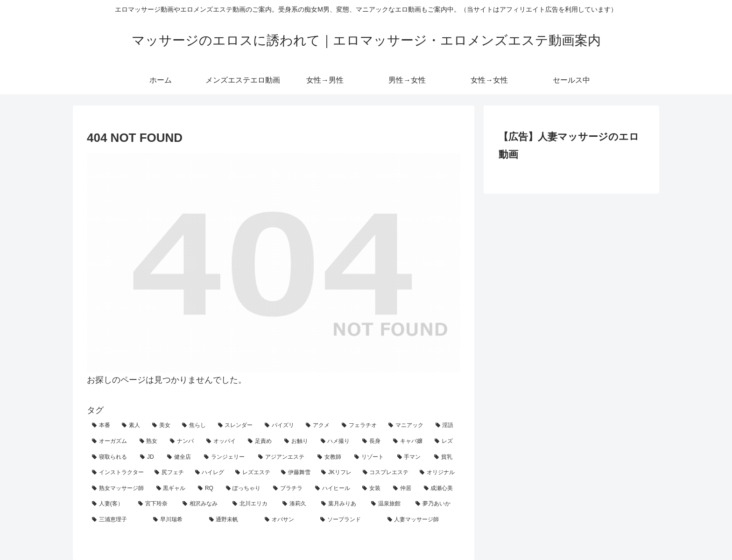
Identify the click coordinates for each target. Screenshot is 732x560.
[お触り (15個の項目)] (297, 441)
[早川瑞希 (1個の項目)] (176, 520)
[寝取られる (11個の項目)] (111, 457)
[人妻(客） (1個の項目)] (110, 504)
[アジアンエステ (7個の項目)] (283, 457)
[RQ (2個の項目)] (207, 489)
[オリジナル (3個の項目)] (437, 473)
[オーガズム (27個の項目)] (111, 441)
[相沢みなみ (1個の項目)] (202, 504)
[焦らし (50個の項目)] (195, 426)
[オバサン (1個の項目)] (287, 520)
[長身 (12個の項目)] (373, 441)
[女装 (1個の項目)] (373, 489)
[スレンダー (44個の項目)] (236, 426)
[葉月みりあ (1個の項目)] (341, 504)
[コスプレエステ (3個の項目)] (386, 473)
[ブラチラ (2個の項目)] (289, 489)
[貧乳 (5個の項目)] (445, 457)
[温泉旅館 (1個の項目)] (388, 504)
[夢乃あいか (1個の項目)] (435, 504)
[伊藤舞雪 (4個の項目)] (296, 473)
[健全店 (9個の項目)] (180, 457)
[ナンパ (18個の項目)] (183, 441)
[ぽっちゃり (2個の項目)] (245, 489)
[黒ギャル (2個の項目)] (172, 489)
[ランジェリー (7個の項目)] (226, 457)
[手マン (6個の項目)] (411, 457)
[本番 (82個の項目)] (102, 426)
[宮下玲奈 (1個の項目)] (155, 504)
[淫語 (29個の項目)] (445, 426)
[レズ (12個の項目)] (445, 441)
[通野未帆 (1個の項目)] (232, 520)
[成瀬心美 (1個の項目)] (440, 489)
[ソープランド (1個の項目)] (348, 520)
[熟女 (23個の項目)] (150, 441)
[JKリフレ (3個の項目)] (337, 473)
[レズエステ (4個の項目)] (253, 473)
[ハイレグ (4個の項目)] (210, 473)
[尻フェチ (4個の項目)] (169, 473)
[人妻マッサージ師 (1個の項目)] (421, 520)
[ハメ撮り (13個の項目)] (337, 441)
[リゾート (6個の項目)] (370, 457)
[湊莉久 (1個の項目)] (297, 504)
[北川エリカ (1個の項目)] (252, 504)
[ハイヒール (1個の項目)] (334, 489)
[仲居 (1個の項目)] (403, 489)
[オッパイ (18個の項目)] (222, 441)
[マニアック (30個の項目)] (407, 426)
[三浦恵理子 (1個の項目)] (117, 520)
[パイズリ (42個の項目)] (280, 426)
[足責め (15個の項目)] (261, 441)
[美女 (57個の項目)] (162, 426)
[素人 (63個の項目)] (132, 426)
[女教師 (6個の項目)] (331, 457)
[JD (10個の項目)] (148, 457)
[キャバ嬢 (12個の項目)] (409, 441)
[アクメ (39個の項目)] (318, 426)
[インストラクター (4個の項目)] (118, 473)
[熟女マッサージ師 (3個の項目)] (119, 489)
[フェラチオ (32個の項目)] (360, 426)
